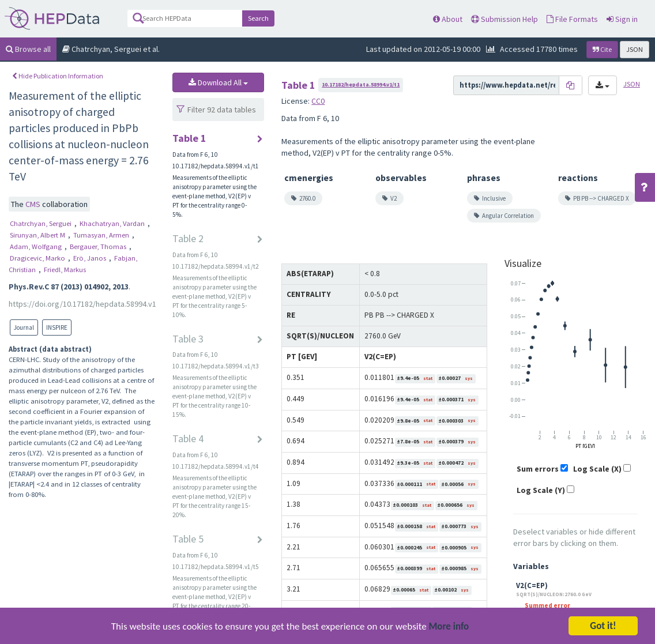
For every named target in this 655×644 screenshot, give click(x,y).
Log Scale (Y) (541, 490)
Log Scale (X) (597, 469)
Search (258, 18)
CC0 (318, 101)
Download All (218, 82)
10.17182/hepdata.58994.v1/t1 (361, 84)
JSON (635, 49)
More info (449, 633)
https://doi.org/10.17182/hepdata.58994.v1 (82, 304)
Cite (602, 49)
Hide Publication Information (58, 76)
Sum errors (538, 469)
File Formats (572, 19)
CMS (34, 204)
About (448, 19)
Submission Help (505, 19)
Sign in (622, 19)
